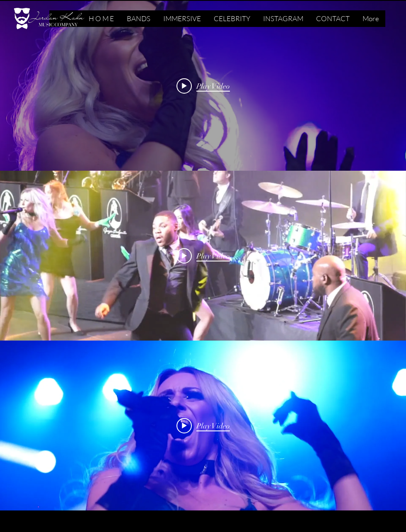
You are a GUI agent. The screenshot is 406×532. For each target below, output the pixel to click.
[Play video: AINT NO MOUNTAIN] (203, 86)
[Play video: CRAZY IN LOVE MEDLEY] (203, 256)
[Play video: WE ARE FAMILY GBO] (203, 426)
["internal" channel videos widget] (203, 86)
